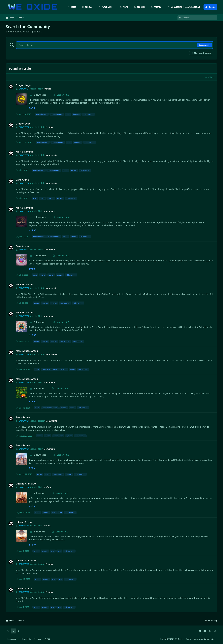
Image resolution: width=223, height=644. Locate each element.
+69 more (85, 170)
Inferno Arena (24, 522)
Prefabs (47, 89)
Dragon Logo (23, 85)
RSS (47, 639)
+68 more (83, 369)
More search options (201, 53)
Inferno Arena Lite (26, 484)
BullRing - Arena (25, 284)
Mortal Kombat (24, 152)
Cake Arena (22, 180)
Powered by (200, 639)
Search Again (205, 45)
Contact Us (26, 639)
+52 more (71, 198)
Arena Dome (23, 417)
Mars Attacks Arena (27, 351)
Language (13, 639)
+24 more (88, 114)
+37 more (80, 436)
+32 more (69, 551)
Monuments (51, 155)
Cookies (38, 639)
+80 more (78, 303)
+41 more (70, 512)
